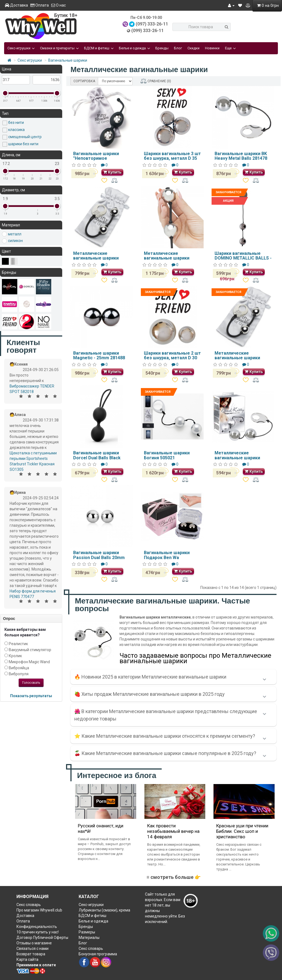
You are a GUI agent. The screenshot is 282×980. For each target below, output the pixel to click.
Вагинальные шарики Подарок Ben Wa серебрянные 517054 (167, 557)
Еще (230, 48)
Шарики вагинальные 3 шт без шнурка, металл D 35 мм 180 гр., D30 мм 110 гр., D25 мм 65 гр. (172, 161)
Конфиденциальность (37, 927)
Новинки (212, 48)
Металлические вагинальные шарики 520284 (237, 458)
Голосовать (31, 683)
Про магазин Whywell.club (39, 910)
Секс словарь (29, 905)
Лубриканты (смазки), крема (104, 910)
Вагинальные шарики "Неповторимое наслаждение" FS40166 (98, 158)
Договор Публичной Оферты (42, 938)
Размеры (87, 932)
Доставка (16, 5)
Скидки (193, 48)
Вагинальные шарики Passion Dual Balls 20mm (99, 555)
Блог (178, 48)
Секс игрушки (30, 60)
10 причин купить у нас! (38, 932)
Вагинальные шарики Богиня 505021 (167, 455)
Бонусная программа (98, 954)
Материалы (89, 938)
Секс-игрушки (21, 48)
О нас (59, 5)
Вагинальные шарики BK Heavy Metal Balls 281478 (241, 156)
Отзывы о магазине (34, 943)
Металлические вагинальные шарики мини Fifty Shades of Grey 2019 (242, 360)
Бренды (162, 48)
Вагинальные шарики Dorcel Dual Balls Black (97, 455)
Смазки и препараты (59, 48)
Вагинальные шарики (68, 60)
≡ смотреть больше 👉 (174, 877)
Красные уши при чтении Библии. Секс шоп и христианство (242, 831)
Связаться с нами (32, 948)
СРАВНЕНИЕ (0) (156, 81)
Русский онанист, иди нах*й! (101, 828)
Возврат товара (31, 954)
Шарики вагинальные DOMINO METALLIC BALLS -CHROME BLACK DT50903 (243, 258)
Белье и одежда (134, 48)
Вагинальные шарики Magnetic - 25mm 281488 (99, 356)
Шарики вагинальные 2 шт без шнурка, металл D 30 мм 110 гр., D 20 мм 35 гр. (172, 358)
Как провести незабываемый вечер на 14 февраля (173, 831)
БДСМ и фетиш (99, 48)
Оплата (40, 5)
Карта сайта (27, 959)
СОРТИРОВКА (84, 81)
